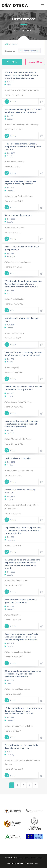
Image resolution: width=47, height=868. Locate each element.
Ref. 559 (9, 680)
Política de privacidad (15, 863)
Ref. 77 (9, 116)
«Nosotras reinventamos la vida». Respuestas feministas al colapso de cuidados (23, 147)
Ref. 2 (8, 752)
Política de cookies (31, 863)
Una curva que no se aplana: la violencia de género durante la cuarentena (23, 111)
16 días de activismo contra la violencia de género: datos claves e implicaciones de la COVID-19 (23, 711)
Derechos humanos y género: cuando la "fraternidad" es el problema (23, 388)
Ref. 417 (9, 253)
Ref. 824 (9, 537)
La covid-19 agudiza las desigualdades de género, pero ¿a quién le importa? (23, 354)
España (9, 156)
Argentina (10, 256)
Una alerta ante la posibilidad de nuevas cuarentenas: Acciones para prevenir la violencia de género (21, 75)
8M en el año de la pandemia (18, 215)
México (9, 396)
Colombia (10, 119)
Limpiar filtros (35, 62)
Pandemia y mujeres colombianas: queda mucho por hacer (21, 601)
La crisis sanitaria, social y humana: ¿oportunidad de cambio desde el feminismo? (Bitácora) (21, 424)
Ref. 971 (9, 291)
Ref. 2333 (10, 219)
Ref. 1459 (10, 153)
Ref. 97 (9, 430)
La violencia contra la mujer (18, 458)
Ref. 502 (9, 188)
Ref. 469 (9, 393)
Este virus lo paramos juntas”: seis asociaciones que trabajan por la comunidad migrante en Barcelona (21, 637)
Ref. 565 (9, 82)
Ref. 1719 (10, 325)
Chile (8, 85)
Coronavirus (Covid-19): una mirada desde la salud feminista (21, 747)
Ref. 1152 (10, 496)
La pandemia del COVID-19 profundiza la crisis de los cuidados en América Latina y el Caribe (23, 531)
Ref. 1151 (10, 462)
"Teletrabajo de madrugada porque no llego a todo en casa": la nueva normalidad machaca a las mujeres (23, 284)
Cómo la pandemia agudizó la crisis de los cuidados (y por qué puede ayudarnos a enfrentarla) (23, 674)
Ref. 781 (9, 359)
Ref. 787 (9, 643)
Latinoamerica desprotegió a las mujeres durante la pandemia (20, 182)
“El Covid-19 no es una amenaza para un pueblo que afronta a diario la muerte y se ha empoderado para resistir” (22, 564)
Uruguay (9, 433)
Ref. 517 (9, 718)
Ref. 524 (9, 606)
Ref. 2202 (10, 572)
